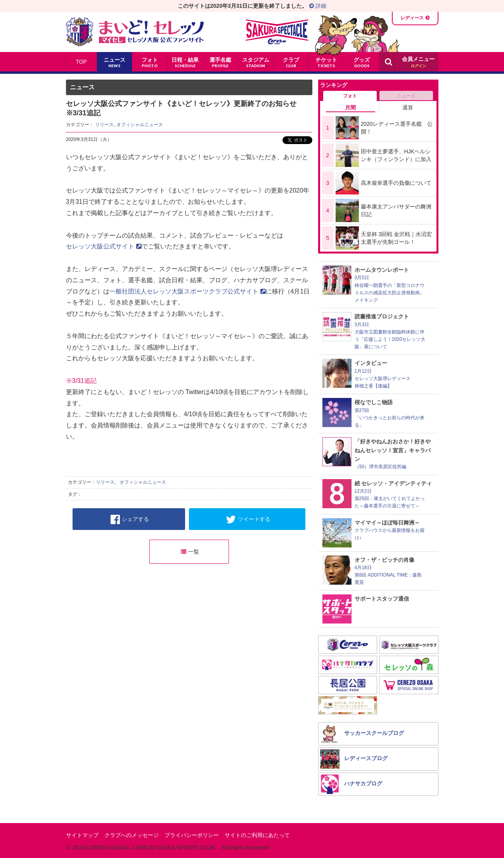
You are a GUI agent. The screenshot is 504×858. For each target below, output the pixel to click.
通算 (408, 108)
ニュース (406, 96)
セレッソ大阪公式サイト (104, 246)
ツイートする (248, 519)
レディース (412, 18)
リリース (104, 125)
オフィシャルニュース (140, 125)
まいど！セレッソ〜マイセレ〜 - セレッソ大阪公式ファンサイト (135, 32)
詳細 (318, 6)
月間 (350, 108)
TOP (81, 62)
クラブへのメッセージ (132, 835)
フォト (350, 96)
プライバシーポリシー (192, 835)
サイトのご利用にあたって (257, 835)
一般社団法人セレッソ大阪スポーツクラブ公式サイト (188, 291)
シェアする (130, 519)
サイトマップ (82, 835)
